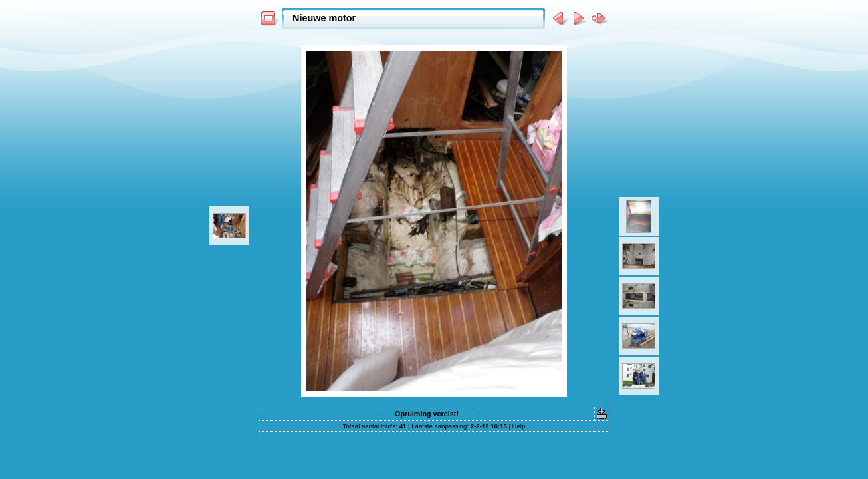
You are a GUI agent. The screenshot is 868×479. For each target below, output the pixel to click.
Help (519, 426)
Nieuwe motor (324, 18)
